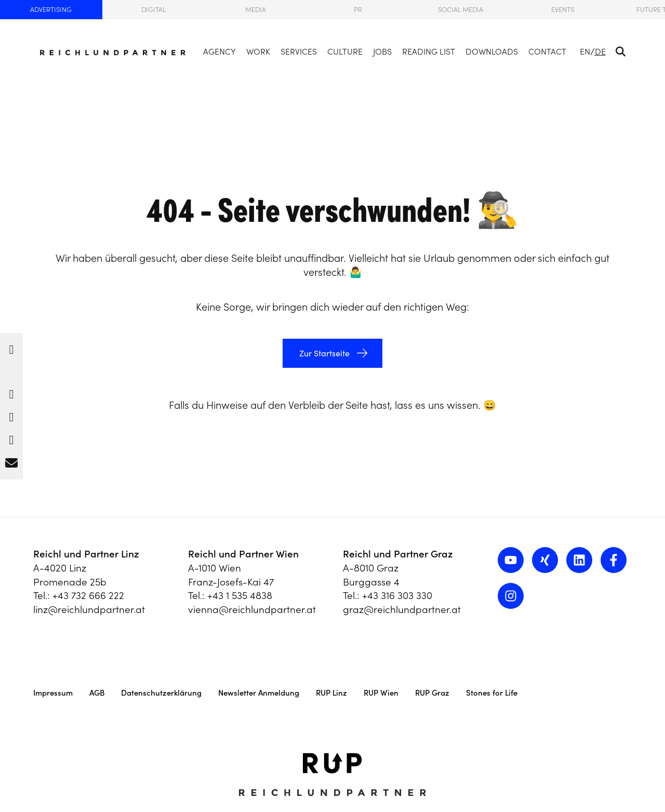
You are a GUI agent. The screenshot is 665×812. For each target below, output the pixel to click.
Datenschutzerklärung (161, 693)
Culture (345, 51)
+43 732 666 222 (88, 595)
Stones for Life (492, 693)
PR (358, 10)
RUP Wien (381, 693)
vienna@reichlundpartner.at (252, 609)
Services (299, 51)
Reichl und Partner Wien (243, 554)
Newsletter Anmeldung (259, 693)
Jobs (382, 51)
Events (563, 10)
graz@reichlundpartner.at (402, 609)
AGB (97, 693)
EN (585, 51)
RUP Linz (331, 693)
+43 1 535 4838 (240, 595)
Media (256, 10)
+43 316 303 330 (397, 595)
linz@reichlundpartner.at (89, 609)
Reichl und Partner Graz (398, 554)
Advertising (51, 10)
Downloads (492, 51)
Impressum (53, 693)
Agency (220, 51)
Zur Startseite (323, 353)
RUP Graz (432, 693)
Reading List (429, 51)
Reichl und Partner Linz (86, 554)
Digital (154, 10)
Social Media (461, 10)
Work (258, 51)
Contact (547, 51)
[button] (11, 347)
